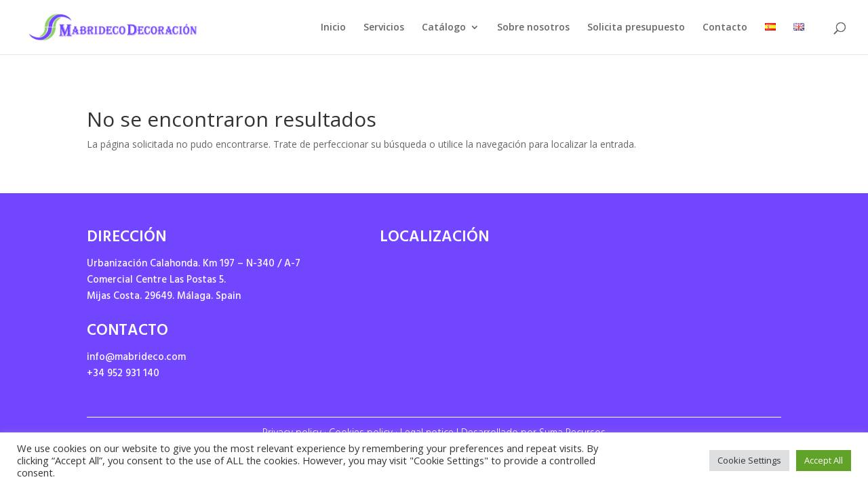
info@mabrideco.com (136, 358)
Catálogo (444, 28)
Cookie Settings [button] (749, 460)
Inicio (333, 28)
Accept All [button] (824, 460)
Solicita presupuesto (636, 28)
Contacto (725, 28)
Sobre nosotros (533, 28)
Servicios (384, 28)
